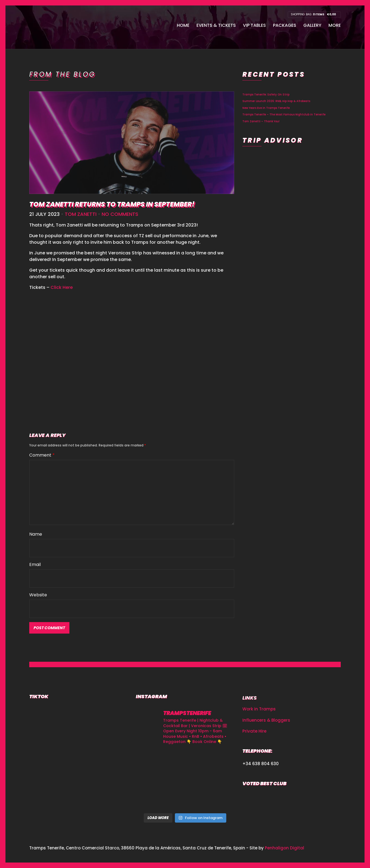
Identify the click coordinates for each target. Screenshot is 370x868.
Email (35, 564)
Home (183, 25)
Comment (42, 455)
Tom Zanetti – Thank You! (261, 121)
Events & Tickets (216, 25)
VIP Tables (254, 25)
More (335, 25)
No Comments (120, 214)
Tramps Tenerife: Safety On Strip (266, 95)
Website (38, 595)
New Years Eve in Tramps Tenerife (266, 108)
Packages (285, 25)
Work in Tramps (259, 709)
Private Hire (254, 731)
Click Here (62, 287)
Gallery (312, 25)
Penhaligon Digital (284, 848)
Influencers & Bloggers (266, 720)
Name (36, 534)
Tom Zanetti (81, 214)
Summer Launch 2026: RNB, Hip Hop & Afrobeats (276, 101)
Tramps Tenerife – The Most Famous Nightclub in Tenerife (284, 114)
